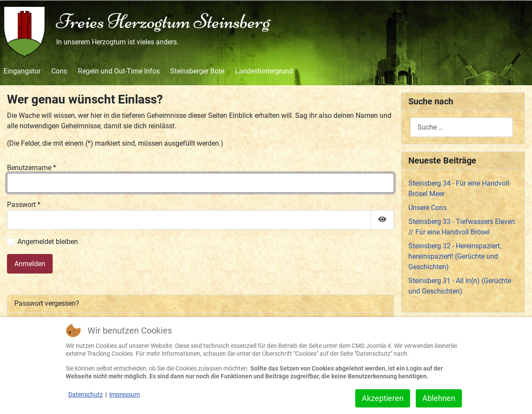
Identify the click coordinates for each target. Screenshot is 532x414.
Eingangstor (22, 71)
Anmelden (30, 264)
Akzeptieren (383, 398)
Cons (59, 71)
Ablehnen (439, 398)
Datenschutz (86, 394)
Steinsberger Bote (197, 71)
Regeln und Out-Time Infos (119, 71)
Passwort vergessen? (47, 303)
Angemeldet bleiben (48, 242)
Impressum (125, 394)
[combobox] (461, 127)
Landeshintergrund (264, 71)
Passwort (24, 205)
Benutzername (32, 168)
